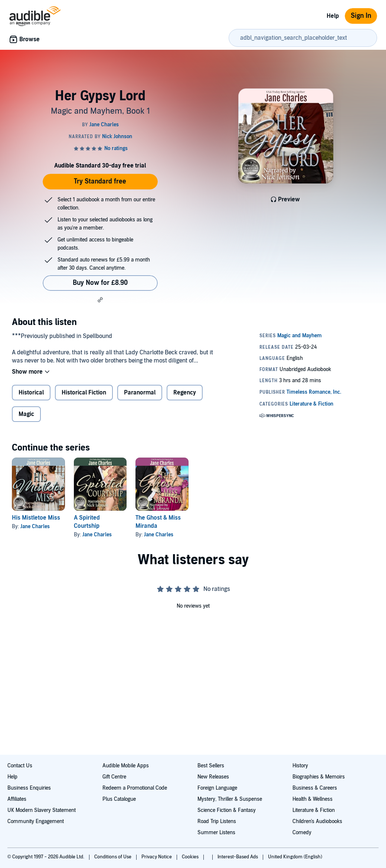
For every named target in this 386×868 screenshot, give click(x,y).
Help (333, 16)
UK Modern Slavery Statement (42, 810)
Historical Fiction (84, 393)
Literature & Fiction (314, 810)
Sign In (361, 16)
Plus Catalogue (119, 799)
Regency (185, 393)
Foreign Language (217, 788)
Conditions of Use (113, 857)
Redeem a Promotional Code (135, 788)
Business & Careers (315, 788)
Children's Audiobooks (317, 821)
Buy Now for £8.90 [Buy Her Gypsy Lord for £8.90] (100, 283)
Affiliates (17, 799)
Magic (26, 414)
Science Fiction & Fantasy (227, 810)
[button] (100, 300)
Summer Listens (216, 833)
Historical (31, 393)
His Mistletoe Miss (36, 518)
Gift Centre (114, 777)
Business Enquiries (29, 788)
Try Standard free (100, 181)
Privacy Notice (157, 857)
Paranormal (140, 393)
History (300, 766)
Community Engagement (36, 821)
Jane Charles (35, 526)
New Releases (213, 777)
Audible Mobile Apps (126, 766)
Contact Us (20, 766)
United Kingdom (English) (295, 857)
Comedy (302, 833)
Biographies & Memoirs (319, 777)
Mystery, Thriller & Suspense (230, 799)
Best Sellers (211, 766)
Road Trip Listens (217, 821)
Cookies (191, 857)
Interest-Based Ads (238, 857)
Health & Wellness (313, 799)
